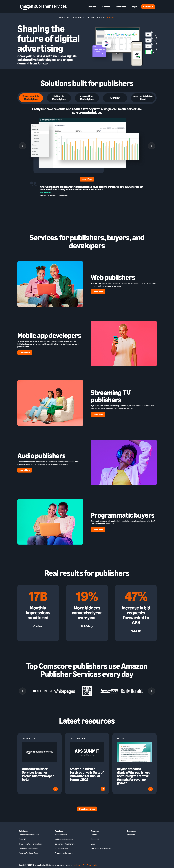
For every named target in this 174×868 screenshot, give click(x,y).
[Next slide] (151, 146)
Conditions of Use (79, 865)
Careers (94, 835)
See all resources (87, 809)
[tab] (76, 219)
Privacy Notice (92, 865)
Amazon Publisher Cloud (29, 853)
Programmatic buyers (64, 853)
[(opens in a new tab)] (135, 761)
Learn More (87, 179)
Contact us (148, 7)
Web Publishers (61, 835)
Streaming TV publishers (65, 844)
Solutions (92, 7)
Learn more (111, 17)
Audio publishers (62, 848)
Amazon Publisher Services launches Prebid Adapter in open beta (38, 774)
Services (106, 7)
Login (135, 7)
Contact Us (95, 839)
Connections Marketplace (29, 835)
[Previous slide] (23, 691)
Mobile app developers (64, 839)
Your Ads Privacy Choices (101, 848)
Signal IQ (23, 839)
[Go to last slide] (23, 146)
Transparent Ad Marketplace (30, 844)
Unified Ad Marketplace (28, 848)
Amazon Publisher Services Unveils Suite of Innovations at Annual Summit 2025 (87, 774)
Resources (121, 7)
